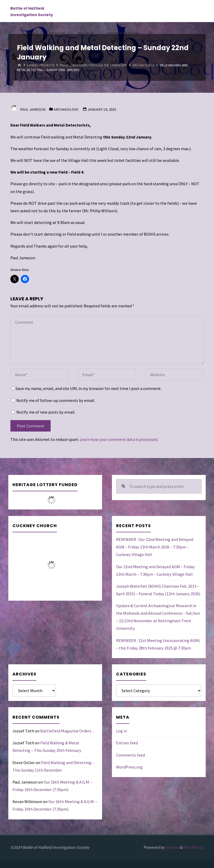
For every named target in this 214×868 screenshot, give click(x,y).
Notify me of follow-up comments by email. (56, 400)
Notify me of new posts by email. (46, 412)
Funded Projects (41, 65)
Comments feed (131, 755)
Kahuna (172, 847)
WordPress (193, 847)
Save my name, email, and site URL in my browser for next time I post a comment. (86, 388)
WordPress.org (129, 767)
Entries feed (127, 743)
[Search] (150, 33)
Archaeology (143, 65)
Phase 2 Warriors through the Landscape (93, 65)
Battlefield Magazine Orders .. (67, 731)
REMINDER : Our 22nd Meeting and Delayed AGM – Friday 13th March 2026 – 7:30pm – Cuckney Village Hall (155, 547)
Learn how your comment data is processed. (119, 439)
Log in (122, 731)
